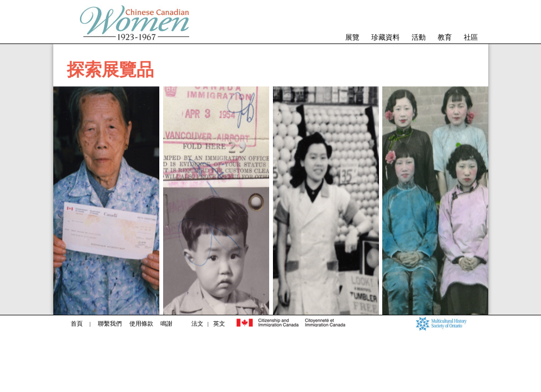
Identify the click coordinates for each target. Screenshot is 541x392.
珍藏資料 (385, 37)
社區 (471, 37)
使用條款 (141, 324)
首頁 (77, 324)
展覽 (352, 37)
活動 (419, 37)
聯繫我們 (110, 324)
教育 (445, 37)
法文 (197, 324)
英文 (219, 324)
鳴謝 (166, 324)
